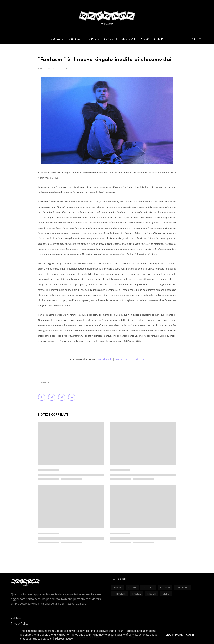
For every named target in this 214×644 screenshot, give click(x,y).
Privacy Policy (19, 624)
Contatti (16, 618)
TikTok (139, 359)
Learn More (174, 635)
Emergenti (47, 382)
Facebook (105, 359)
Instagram (123, 359)
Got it (190, 635)
